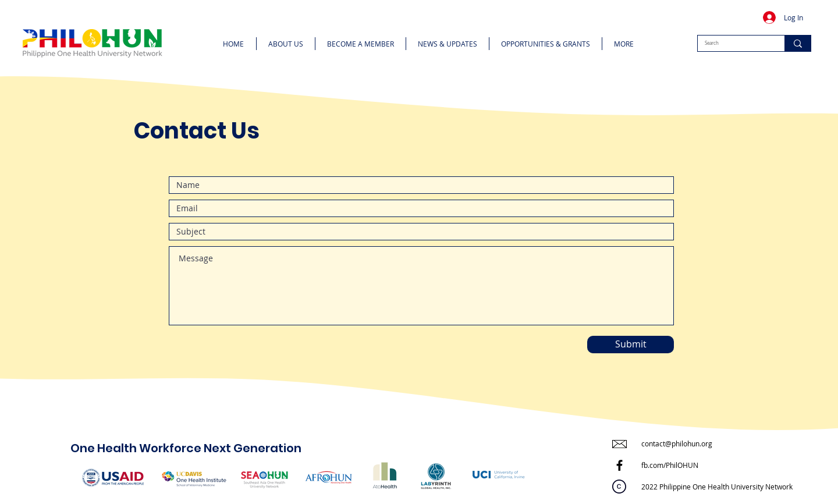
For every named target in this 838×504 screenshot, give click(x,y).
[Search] (732, 43)
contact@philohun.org (677, 443)
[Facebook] (619, 465)
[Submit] (631, 345)
